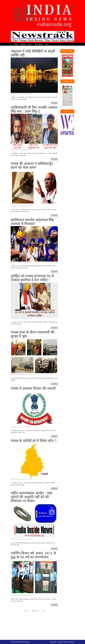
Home (16, 44)
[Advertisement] (48, 627)
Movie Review (39, 44)
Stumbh (23, 44)
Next (43, 611)
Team (47, 44)
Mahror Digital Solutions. (66, 642)
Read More (54, 103)
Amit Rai (30, 93)
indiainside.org (24, 642)
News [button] (30, 44)
